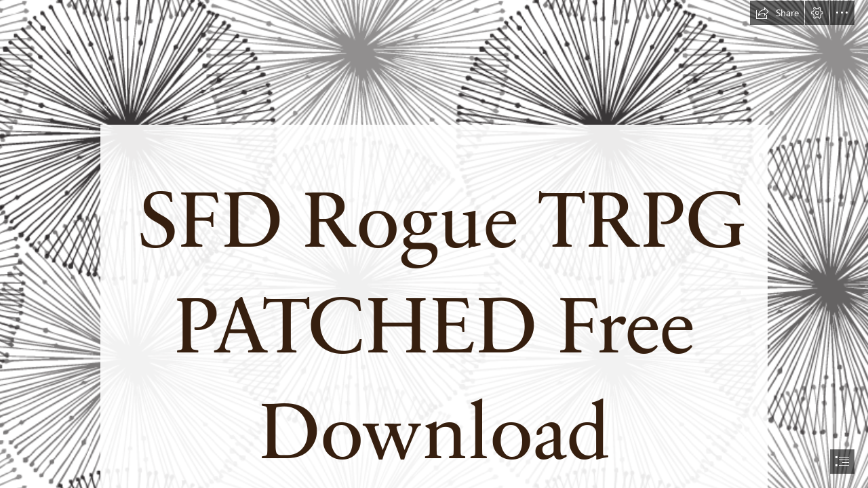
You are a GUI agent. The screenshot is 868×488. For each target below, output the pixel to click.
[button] (777, 13)
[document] (434, 244)
